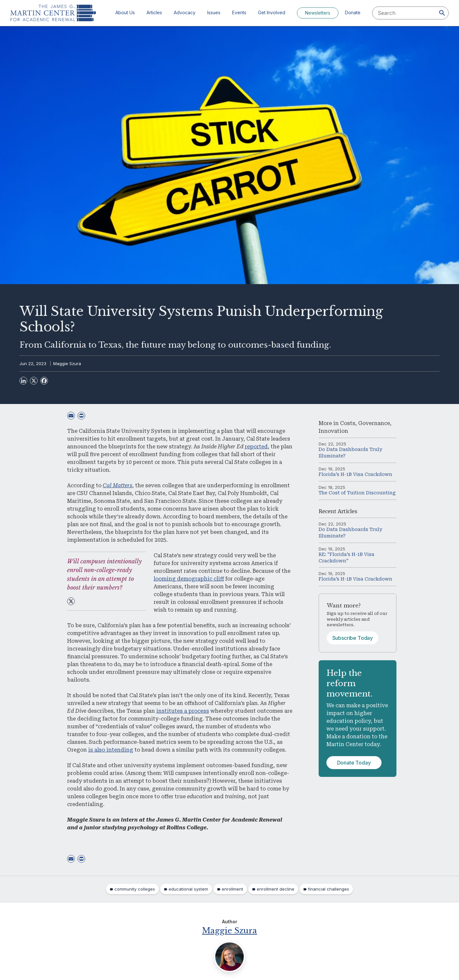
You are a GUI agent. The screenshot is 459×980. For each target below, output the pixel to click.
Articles (154, 12)
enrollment (232, 889)
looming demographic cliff (189, 579)
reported (256, 447)
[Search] (442, 13)
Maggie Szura (67, 363)
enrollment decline (276, 889)
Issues (214, 12)
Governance (374, 423)
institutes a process (183, 711)
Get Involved (272, 12)
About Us (125, 12)
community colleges (135, 889)
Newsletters (318, 13)
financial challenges (329, 889)
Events (239, 12)
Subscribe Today (353, 638)
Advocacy (185, 12)
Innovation (333, 431)
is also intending (111, 750)
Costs (348, 423)
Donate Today (354, 763)
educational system (188, 889)
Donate (353, 12)
